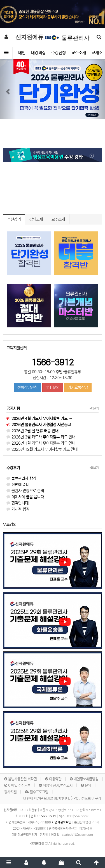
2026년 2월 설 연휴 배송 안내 (32, 431)
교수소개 (79, 53)
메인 (22, 53)
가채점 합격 (18, 509)
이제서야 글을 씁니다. (26, 497)
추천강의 (14, 219)
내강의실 (38, 53)
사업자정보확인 (62, 822)
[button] (8, 14)
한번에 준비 (18, 485)
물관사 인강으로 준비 (25, 491)
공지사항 (13, 409)
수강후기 (13, 468)
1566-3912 (53, 362)
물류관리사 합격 (21, 478)
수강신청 (59, 53)
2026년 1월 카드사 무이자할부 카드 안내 (41, 443)
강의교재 (36, 219)
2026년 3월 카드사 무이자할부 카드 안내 (41, 437)
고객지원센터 (17, 348)
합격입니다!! (18, 503)
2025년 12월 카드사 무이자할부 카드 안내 (42, 449)
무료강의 (10, 525)
